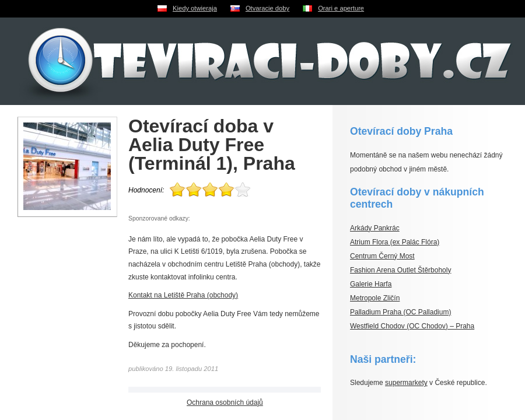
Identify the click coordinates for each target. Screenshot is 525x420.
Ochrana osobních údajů (225, 402)
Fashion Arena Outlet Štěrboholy (400, 270)
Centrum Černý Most (382, 256)
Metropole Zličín (375, 298)
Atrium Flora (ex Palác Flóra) (395, 242)
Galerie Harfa (371, 284)
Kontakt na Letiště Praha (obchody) (183, 295)
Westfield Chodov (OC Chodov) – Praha (412, 326)
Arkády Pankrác (375, 228)
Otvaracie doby (267, 8)
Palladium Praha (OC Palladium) (400, 312)
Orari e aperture (341, 8)
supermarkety (406, 383)
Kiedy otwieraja (195, 8)
